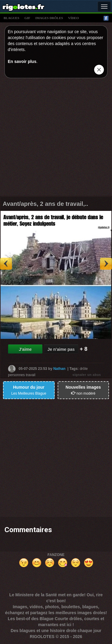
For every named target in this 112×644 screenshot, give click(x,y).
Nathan (59, 368)
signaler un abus (87, 375)
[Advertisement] (56, 139)
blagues (11, 18)
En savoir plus (22, 61)
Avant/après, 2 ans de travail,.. (45, 204)
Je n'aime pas (61, 349)
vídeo (73, 18)
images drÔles (49, 18)
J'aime (25, 349)
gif (27, 18)
